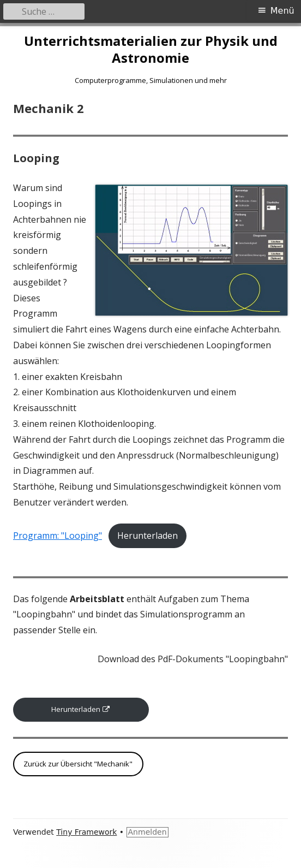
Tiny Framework (86, 832)
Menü (282, 11)
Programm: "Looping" (58, 536)
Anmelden (148, 832)
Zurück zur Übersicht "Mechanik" (78, 764)
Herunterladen (148, 536)
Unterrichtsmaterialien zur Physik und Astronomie (151, 50)
